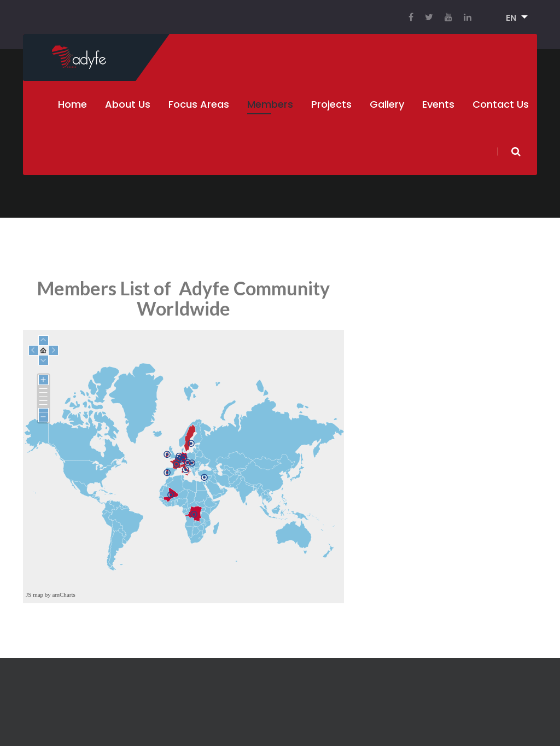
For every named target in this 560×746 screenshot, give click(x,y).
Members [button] (270, 104)
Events (438, 104)
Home (72, 104)
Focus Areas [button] (199, 104)
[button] (513, 18)
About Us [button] (128, 104)
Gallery (387, 104)
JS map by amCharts (51, 595)
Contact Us (501, 104)
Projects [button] (331, 104)
